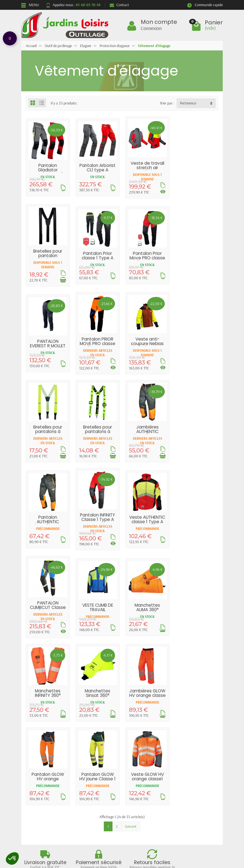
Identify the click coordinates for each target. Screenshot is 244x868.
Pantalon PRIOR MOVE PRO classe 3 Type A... (196, 255)
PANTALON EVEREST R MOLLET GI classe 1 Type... (147, 257)
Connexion (151, 28)
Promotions (85, 746)
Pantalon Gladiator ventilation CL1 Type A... (48, 172)
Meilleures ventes (90, 761)
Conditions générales (42, 768)
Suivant (131, 649)
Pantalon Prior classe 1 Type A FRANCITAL (48, 257)
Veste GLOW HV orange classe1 (196, 599)
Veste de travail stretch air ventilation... (147, 167)
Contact (119, 5)
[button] (12, 858)
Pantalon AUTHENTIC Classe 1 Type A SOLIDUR (48, 435)
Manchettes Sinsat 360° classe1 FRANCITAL (196, 520)
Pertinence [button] (188, 103)
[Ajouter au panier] (211, 192)
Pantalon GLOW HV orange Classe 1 (97, 601)
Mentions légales (137, 746)
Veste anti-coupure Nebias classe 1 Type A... (48, 343)
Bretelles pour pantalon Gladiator (196, 167)
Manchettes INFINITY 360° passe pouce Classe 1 (147, 520)
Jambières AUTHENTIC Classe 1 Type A (196, 343)
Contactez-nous (136, 761)
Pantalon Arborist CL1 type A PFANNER (97, 170)
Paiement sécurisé (40, 761)
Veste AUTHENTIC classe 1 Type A (147, 430)
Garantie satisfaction (43, 753)
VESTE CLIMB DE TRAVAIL (48, 516)
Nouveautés (86, 753)
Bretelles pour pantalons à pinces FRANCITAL (147, 343)
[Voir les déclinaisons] (162, 191)
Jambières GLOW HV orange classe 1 (48, 601)
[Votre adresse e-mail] (123, 825)
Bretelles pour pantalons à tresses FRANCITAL (97, 345)
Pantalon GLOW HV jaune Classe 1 (147, 599)
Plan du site (133, 753)
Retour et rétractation (122, 798)
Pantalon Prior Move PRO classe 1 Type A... (97, 257)
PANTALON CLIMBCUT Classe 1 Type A (196, 430)
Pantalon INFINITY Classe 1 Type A (97, 428)
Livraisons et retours (42, 746)
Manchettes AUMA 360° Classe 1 (97, 518)
